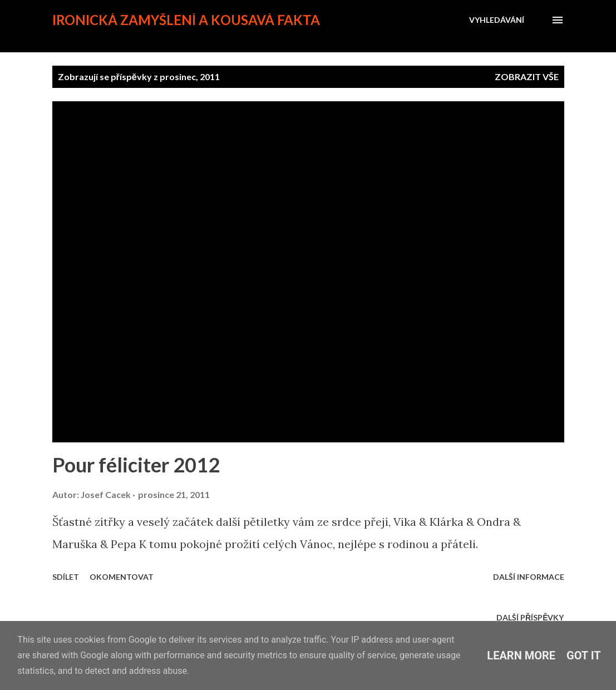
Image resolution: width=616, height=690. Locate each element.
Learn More (521, 655)
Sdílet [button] (66, 577)
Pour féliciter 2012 (136, 465)
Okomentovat (122, 577)
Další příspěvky (530, 617)
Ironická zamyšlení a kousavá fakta (186, 20)
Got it (584, 655)
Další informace (529, 577)
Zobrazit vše (527, 77)
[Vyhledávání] (497, 20)
